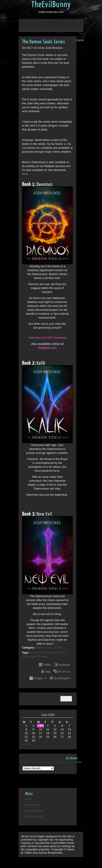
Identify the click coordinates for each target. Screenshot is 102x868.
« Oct (26, 744)
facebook (64, 665)
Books (58, 648)
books (51, 653)
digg (48, 671)
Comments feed (35, 811)
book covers (38, 653)
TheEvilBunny (51, 5)
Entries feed (32, 805)
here (25, 174)
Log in (29, 799)
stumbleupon (62, 678)
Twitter (47, 665)
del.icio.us (64, 671)
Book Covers (45, 648)
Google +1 (40, 678)
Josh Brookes (39, 656)
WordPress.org (34, 817)
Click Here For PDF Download (47, 338)
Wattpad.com (47, 348)
